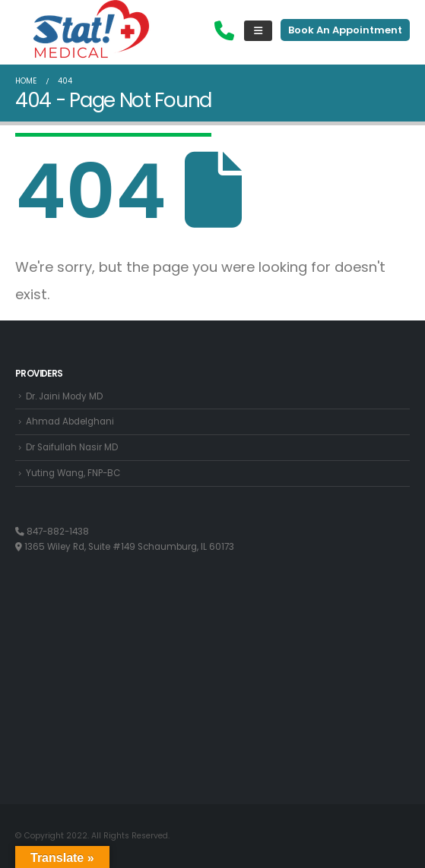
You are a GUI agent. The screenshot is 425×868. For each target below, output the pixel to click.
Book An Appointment (345, 30)
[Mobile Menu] (258, 31)
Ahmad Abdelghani (70, 421)
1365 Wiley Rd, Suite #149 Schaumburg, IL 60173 (125, 547)
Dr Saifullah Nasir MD (72, 447)
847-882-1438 (52, 532)
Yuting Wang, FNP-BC (73, 473)
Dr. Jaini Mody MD (64, 396)
